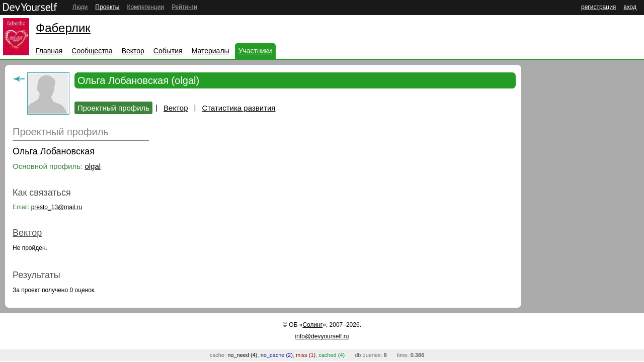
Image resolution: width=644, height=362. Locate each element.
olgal (93, 166)
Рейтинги (184, 7)
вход (630, 7)
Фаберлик (63, 28)
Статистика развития (238, 108)
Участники (255, 51)
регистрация (598, 7)
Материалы (211, 51)
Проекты (107, 7)
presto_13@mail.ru (57, 207)
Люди (80, 7)
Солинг (312, 325)
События (168, 51)
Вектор (133, 51)
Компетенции (145, 7)
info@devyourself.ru (322, 336)
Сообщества (92, 51)
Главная (49, 51)
